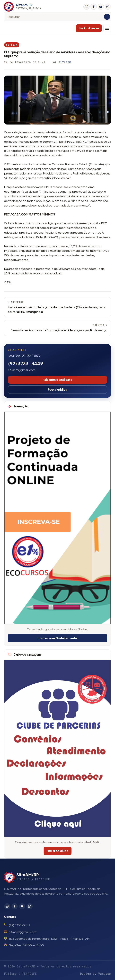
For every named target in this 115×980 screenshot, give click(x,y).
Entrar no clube (57, 851)
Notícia (12, 45)
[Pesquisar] (107, 17)
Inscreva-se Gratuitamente (57, 638)
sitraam (65, 62)
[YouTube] (101, 7)
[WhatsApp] (108, 7)
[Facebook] (94, 7)
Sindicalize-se (89, 28)
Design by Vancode (95, 974)
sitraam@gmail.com (22, 370)
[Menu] (107, 28)
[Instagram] (86, 7)
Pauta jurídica (57, 389)
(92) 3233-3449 (26, 363)
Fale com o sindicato (57, 380)
